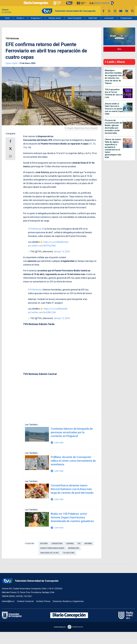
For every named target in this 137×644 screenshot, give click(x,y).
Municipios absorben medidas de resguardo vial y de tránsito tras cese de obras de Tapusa (114, 77)
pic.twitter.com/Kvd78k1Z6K (42, 312)
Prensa (19, 18)
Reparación (74, 548)
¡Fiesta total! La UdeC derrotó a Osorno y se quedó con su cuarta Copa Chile (114, 109)
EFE (79, 544)
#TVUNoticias (35, 229)
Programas (35, 18)
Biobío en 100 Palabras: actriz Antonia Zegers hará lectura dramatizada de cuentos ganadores (72, 517)
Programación (126, 18)
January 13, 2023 (62, 251)
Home (7, 18)
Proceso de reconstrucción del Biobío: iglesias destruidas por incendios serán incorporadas (114, 127)
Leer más (57, 443)
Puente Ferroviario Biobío (52, 548)
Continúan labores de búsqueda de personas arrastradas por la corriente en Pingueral (72, 432)
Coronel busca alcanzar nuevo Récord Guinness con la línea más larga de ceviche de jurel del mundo (72, 489)
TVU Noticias (12, 39)
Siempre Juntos (55, 18)
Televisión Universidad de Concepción (30, 581)
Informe (88, 544)
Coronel (70, 544)
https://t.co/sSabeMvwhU (56, 242)
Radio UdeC (93, 18)
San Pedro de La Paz (50, 553)
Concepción (57, 544)
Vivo (119, 49)
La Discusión (109, 18)
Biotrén (44, 544)
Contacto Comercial (25, 601)
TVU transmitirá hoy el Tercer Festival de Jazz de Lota (114, 93)
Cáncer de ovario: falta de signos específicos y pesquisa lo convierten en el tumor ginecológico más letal (113, 148)
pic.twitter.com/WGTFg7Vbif (42, 246)
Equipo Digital (12, 63)
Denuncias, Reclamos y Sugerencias (68, 601)
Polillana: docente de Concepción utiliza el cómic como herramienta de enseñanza (73, 461)
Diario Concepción (75, 18)
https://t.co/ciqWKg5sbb (56, 309)
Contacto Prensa (43, 601)
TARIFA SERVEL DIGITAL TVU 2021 (17, 596)
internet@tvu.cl (8, 601)
